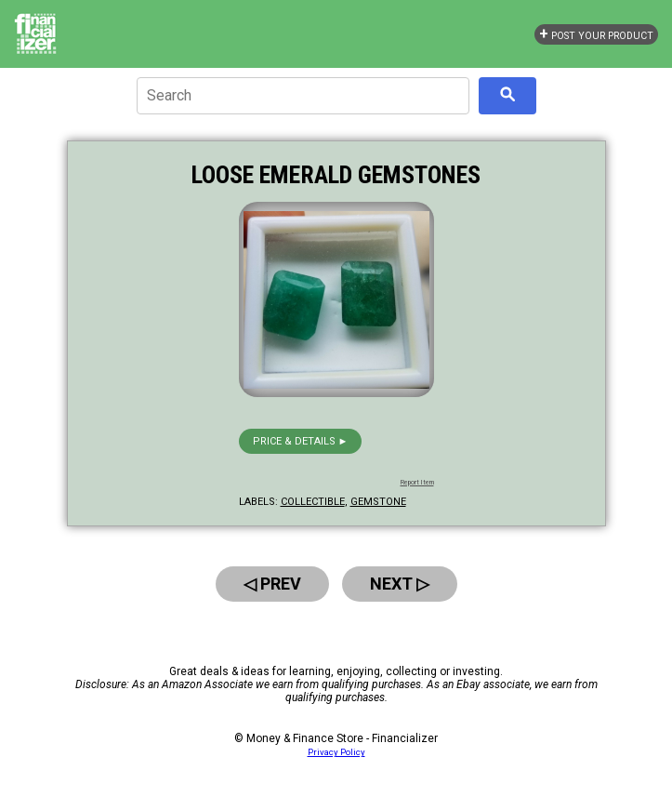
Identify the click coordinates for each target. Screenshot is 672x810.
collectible (313, 502)
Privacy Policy (336, 752)
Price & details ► (301, 441)
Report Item (417, 483)
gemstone (378, 502)
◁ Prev (272, 584)
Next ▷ (400, 584)
